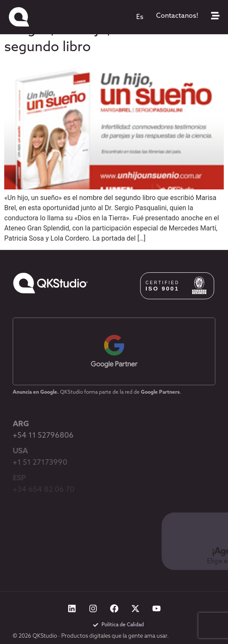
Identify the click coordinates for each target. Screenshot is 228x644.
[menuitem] (140, 17)
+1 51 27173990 (40, 463)
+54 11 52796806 (43, 436)
